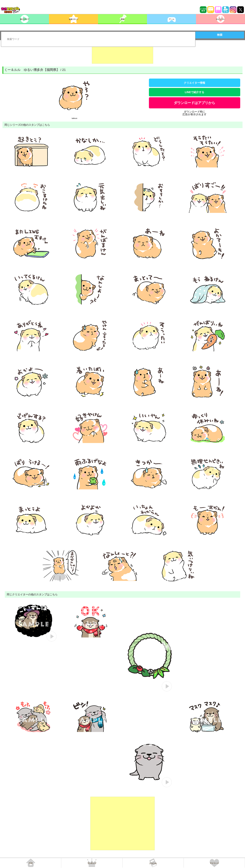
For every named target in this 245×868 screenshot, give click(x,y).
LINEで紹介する (194, 92)
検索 (220, 35)
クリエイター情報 (194, 83)
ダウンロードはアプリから (194, 103)
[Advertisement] (122, 54)
